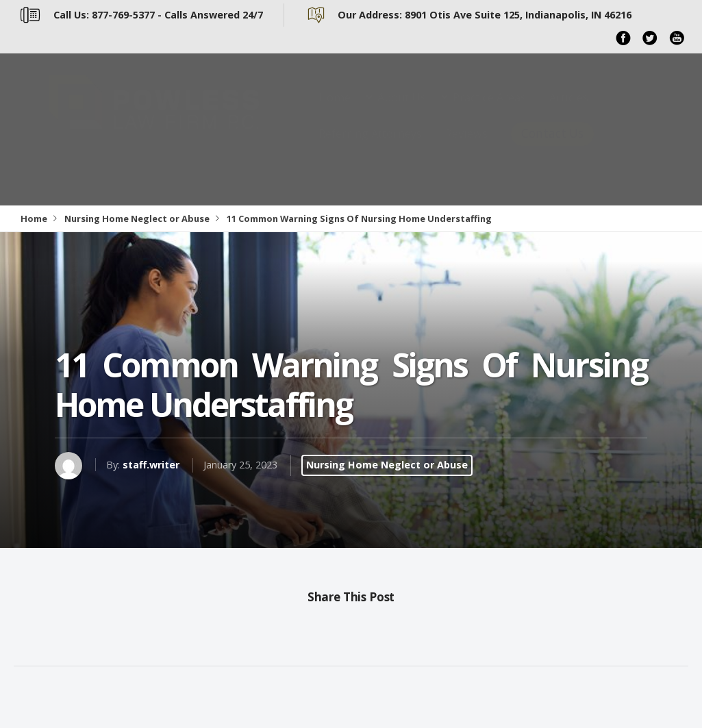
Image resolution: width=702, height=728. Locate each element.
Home (335, 111)
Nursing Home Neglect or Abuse (137, 218)
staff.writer (151, 465)
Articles (569, 111)
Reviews (466, 147)
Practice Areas (489, 111)
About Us (402, 111)
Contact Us (552, 147)
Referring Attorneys (370, 147)
